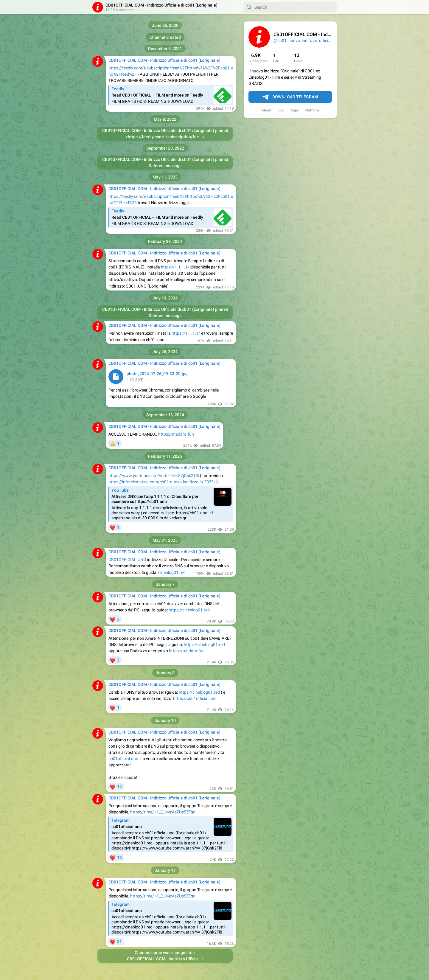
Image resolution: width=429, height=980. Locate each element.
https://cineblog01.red (189, 610)
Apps (295, 110)
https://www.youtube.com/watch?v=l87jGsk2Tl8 (154, 476)
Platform (312, 110)
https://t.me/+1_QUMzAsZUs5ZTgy (163, 812)
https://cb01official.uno (195, 698)
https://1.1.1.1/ (175, 267)
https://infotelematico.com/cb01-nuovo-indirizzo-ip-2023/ (162, 482)
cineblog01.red (172, 572)
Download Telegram (290, 97)
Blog (281, 110)
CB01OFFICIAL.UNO (127, 560)
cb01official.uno (123, 759)
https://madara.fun (176, 434)
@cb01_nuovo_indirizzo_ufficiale (303, 41)
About (266, 110)
